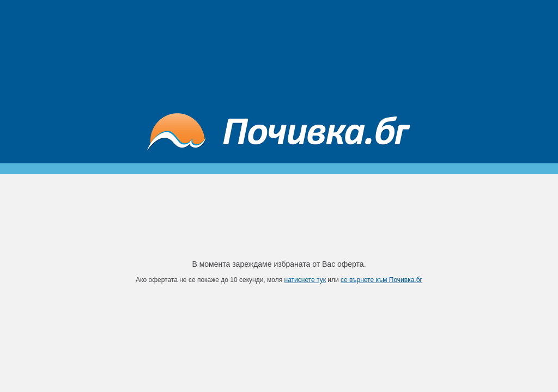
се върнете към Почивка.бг (381, 280)
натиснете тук (305, 280)
